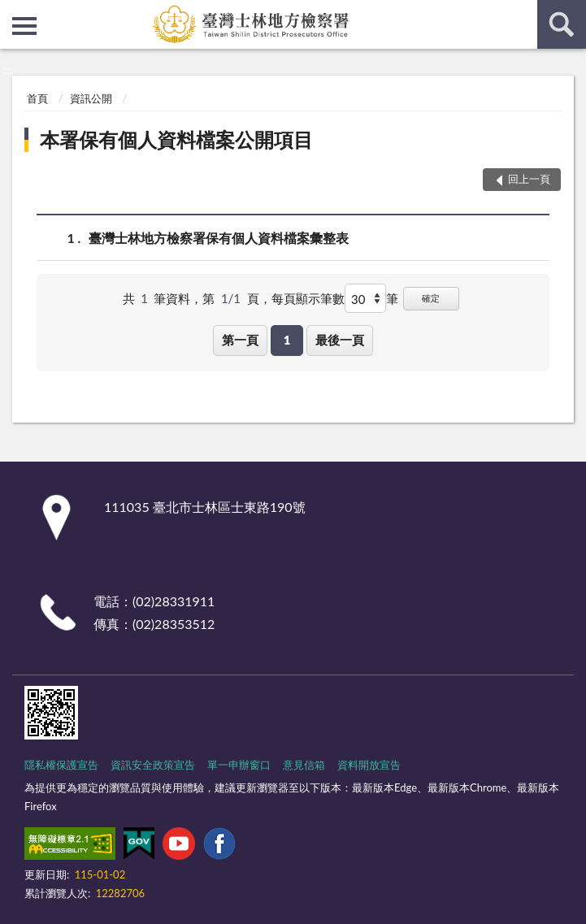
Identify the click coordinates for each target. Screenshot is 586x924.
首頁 (37, 98)
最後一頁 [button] (340, 340)
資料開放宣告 (369, 765)
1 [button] (287, 340)
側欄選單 (24, 26)
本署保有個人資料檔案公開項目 (176, 139)
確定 (431, 298)
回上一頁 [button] (529, 179)
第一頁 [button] (240, 340)
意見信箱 (304, 765)
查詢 (562, 24)
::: (13, 12)
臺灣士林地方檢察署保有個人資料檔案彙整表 (219, 238)
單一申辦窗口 (239, 765)
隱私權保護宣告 (61, 765)
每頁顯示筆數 (308, 298)
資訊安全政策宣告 (153, 765)
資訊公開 (91, 98)
